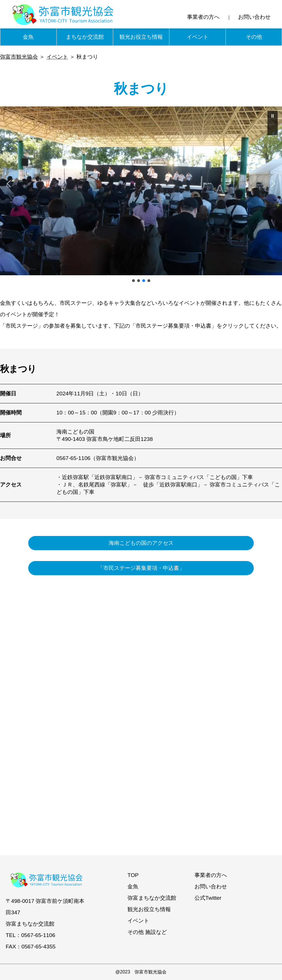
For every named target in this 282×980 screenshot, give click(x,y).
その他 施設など (147, 932)
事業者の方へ (203, 17)
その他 (254, 37)
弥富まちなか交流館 (152, 898)
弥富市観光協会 (19, 57)
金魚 (28, 37)
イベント (198, 37)
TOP (133, 875)
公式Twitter (208, 898)
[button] (273, 123)
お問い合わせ (254, 17)
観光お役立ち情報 (141, 37)
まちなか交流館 (85, 37)
